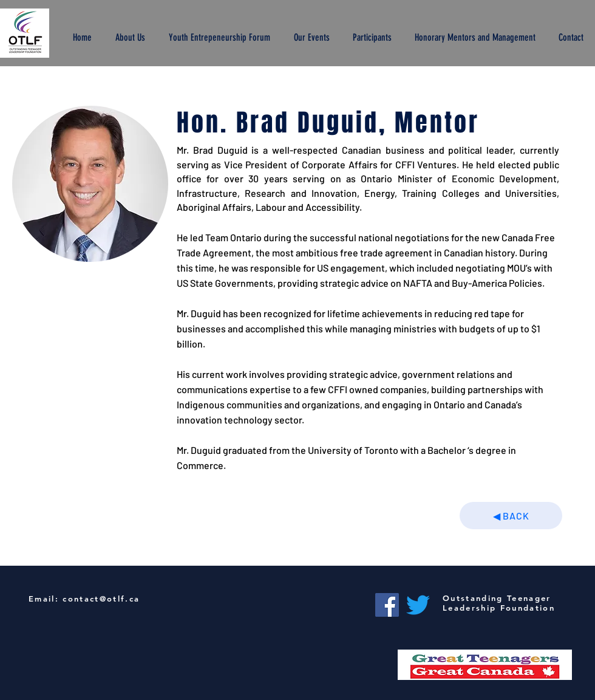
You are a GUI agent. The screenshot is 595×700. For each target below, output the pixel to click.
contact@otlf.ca (101, 599)
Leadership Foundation (499, 608)
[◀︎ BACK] (511, 516)
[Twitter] (418, 605)
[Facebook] (387, 605)
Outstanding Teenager (497, 598)
